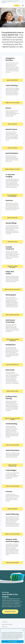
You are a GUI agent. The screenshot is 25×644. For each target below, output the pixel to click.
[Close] (23, 630)
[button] (23, 6)
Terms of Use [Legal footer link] (4, 627)
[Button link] (17, 6)
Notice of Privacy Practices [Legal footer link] (7, 624)
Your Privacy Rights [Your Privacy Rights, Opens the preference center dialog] (12, 642)
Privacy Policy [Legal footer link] (5, 622)
